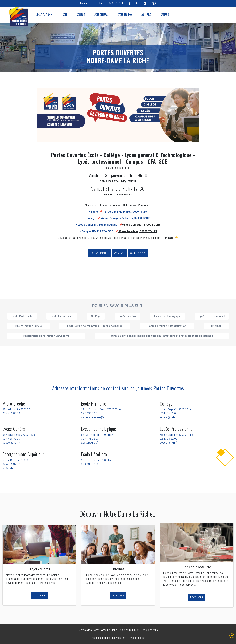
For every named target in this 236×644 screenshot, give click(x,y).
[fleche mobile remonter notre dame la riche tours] (232, 636)
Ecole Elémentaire (62, 316)
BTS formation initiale (28, 326)
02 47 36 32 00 (116, 3)
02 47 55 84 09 (11, 413)
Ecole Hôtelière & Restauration (167, 326)
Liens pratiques (136, 638)
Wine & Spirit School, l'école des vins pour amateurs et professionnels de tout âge (162, 336)
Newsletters (119, 638)
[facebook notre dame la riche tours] (130, 3)
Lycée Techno (125, 15)
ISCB (136, 630)
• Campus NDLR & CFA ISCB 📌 (99, 231)
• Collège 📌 (118, 218)
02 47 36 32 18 (11, 464)
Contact (99, 3)
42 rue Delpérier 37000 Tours (176, 409)
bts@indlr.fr (9, 468)
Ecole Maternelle (22, 316)
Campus (165, 15)
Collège (80, 15)
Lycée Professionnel (212, 316)
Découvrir (39, 595)
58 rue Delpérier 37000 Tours (19, 435)
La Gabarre (125, 630)
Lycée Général (101, 15)
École (64, 15)
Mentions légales (101, 638)
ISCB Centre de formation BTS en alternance (95, 326)
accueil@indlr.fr (168, 417)
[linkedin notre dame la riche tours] (137, 3)
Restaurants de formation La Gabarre (46, 336)
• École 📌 (118, 212)
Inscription (85, 3)
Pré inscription (99, 253)
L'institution (43, 15)
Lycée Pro (146, 15)
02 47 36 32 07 (90, 413)
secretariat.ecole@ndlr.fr (95, 417)
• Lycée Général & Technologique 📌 (99, 225)
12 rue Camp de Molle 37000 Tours (101, 409)
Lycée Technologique (167, 316)
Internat (216, 326)
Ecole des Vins (149, 630)
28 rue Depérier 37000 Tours (19, 409)
